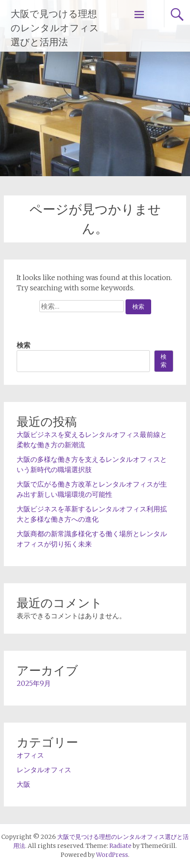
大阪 (23, 784)
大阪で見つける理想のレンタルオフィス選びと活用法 (55, 28)
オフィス (30, 755)
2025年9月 (34, 683)
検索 (23, 345)
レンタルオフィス (44, 770)
